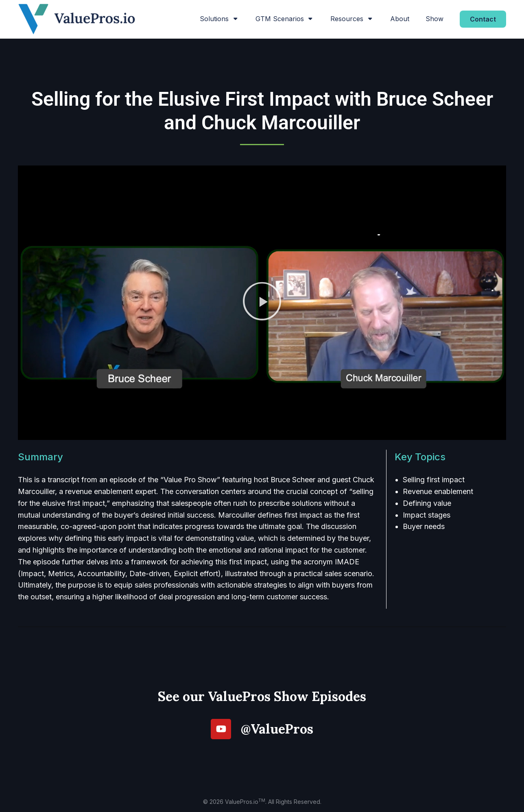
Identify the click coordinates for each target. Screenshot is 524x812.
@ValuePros (277, 729)
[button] (262, 303)
